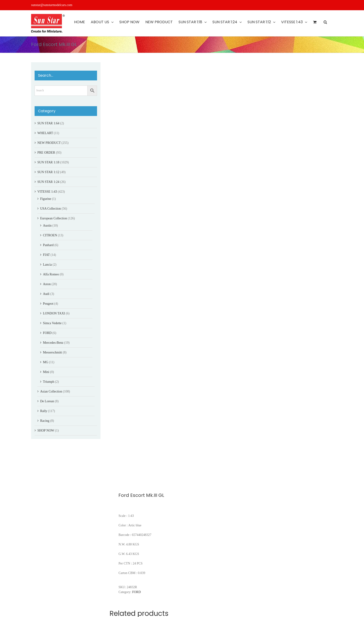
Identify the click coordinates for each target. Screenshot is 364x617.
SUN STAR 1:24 (48, 182)
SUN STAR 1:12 (48, 172)
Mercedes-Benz (53, 343)
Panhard (48, 245)
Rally (44, 411)
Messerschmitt (52, 352)
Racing (45, 421)
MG (46, 362)
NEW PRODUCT (49, 143)
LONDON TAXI (54, 313)
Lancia (47, 265)
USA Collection (50, 209)
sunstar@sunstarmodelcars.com (52, 5)
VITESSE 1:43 (47, 192)
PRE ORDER (46, 153)
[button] (325, 22)
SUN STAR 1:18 (48, 162)
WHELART (45, 133)
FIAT (46, 255)
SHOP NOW (46, 431)
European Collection (54, 218)
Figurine (46, 199)
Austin (47, 226)
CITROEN (50, 235)
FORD (136, 592)
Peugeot (48, 304)
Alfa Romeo (51, 274)
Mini (46, 372)
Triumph (49, 382)
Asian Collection (51, 391)
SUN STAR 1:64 (48, 123)
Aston (47, 284)
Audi (46, 294)
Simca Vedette (52, 323)
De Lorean (47, 401)
